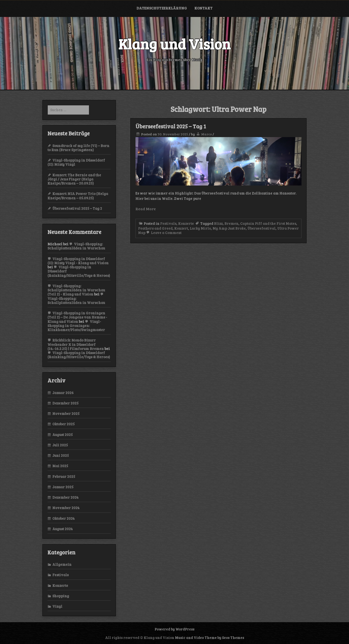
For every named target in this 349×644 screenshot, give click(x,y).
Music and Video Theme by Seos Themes (210, 637)
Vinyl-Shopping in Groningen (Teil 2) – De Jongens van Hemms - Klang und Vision (77, 317)
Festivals (168, 223)
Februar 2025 (64, 476)
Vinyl (57, 606)
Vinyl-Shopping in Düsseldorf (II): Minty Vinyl (76, 162)
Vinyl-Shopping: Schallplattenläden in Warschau (76, 246)
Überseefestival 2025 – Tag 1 (171, 126)
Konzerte (186, 223)
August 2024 (63, 529)
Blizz (218, 223)
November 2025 (66, 413)
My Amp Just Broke (229, 228)
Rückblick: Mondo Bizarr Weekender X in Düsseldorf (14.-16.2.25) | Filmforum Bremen (76, 344)
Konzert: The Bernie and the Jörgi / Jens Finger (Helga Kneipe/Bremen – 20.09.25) (74, 179)
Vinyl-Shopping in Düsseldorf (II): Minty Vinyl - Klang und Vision (78, 261)
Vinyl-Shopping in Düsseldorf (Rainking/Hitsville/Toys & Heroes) (79, 355)
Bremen (231, 223)
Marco (206, 134)
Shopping (61, 596)
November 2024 (66, 508)
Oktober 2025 (63, 424)
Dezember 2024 (65, 497)
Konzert (181, 228)
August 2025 (63, 435)
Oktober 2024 (63, 518)
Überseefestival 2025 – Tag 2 (77, 208)
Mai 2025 (60, 466)
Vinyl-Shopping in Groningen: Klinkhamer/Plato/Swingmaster (76, 326)
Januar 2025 (63, 487)
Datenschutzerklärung (162, 8)
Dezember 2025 (65, 403)
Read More (146, 209)
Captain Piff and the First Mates (268, 223)
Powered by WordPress (174, 629)
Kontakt (203, 8)
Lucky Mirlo (200, 228)
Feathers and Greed (155, 228)
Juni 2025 (61, 455)
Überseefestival (262, 228)
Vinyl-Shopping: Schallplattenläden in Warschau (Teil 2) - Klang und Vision (76, 290)
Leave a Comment (163, 233)
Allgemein (62, 564)
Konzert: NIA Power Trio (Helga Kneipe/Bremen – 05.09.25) (78, 196)
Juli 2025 (60, 445)
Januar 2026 (63, 393)
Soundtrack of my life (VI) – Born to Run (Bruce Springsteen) (78, 148)
